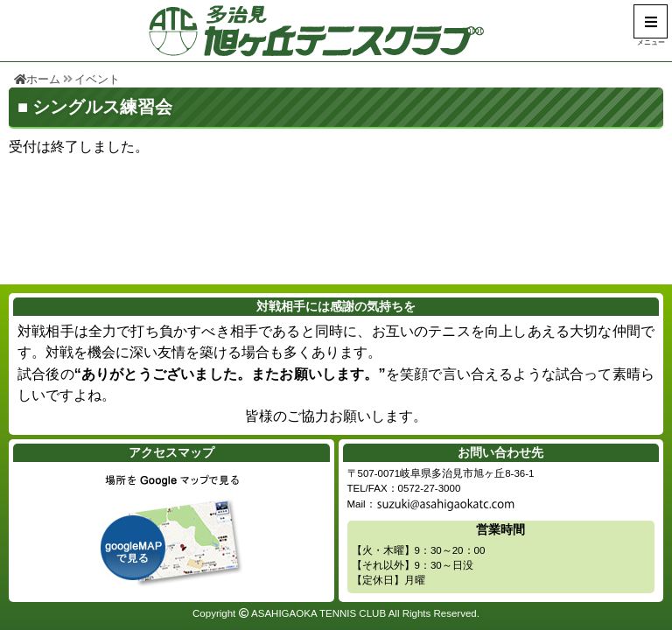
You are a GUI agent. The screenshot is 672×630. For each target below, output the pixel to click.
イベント (97, 79)
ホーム (37, 79)
